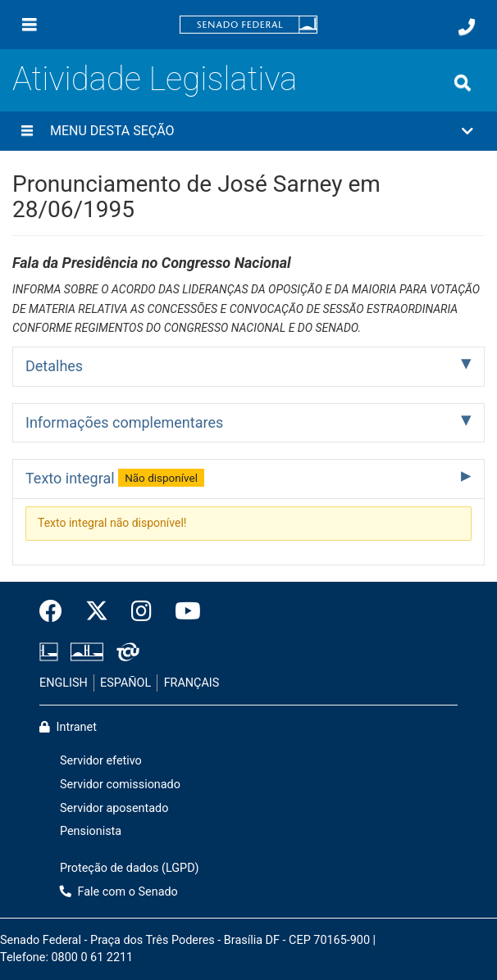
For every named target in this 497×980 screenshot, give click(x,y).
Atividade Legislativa (155, 79)
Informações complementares (124, 422)
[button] (248, 131)
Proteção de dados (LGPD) (130, 868)
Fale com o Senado (119, 892)
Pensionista (91, 831)
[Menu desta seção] (27, 131)
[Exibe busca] (463, 83)
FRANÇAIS (192, 683)
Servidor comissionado (120, 785)
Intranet (68, 727)
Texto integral (115, 478)
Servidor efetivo (101, 761)
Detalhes (54, 366)
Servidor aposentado (114, 808)
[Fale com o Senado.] (467, 27)
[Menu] (30, 25)
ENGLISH (64, 683)
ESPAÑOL (125, 683)
